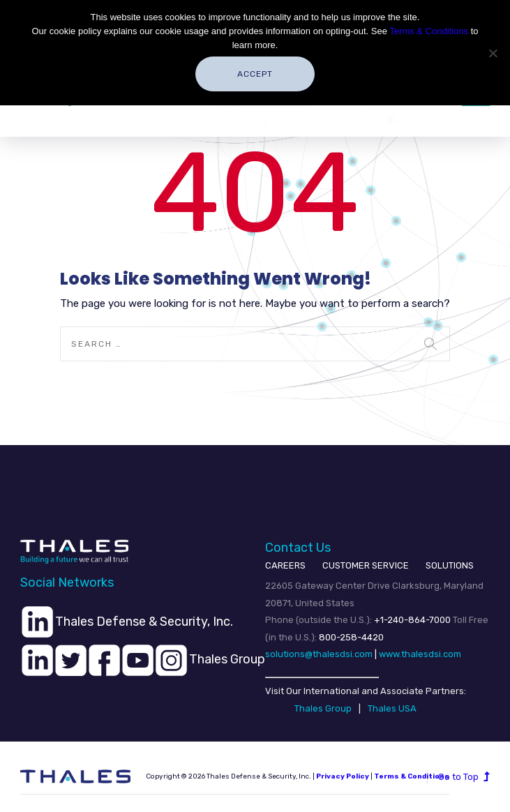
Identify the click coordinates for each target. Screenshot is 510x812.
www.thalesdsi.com (420, 654)
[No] (493, 53)
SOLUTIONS (450, 565)
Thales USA (392, 708)
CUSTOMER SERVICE (366, 565)
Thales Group (323, 708)
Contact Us (298, 548)
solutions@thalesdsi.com (319, 654)
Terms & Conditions (429, 31)
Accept (255, 74)
